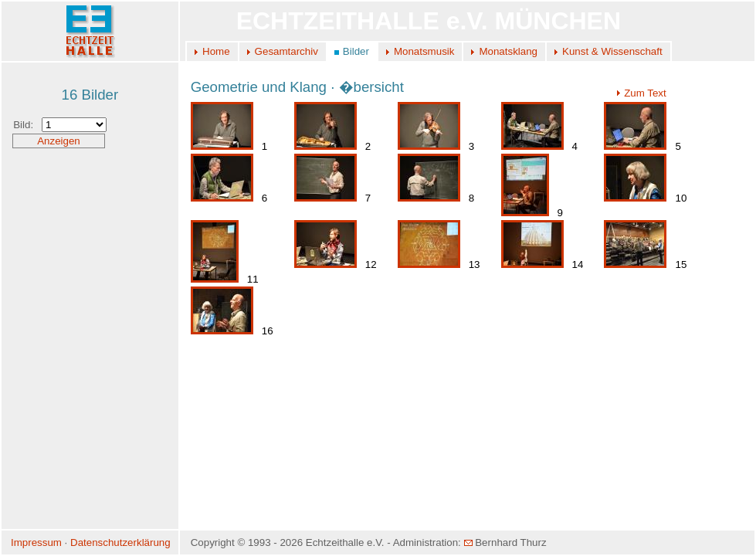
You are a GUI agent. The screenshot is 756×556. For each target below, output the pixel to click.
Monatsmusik (424, 51)
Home (216, 51)
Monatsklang (508, 51)
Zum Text (641, 93)
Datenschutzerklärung (120, 542)
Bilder (356, 51)
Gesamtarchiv (286, 51)
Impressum (36, 542)
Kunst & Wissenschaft (612, 51)
